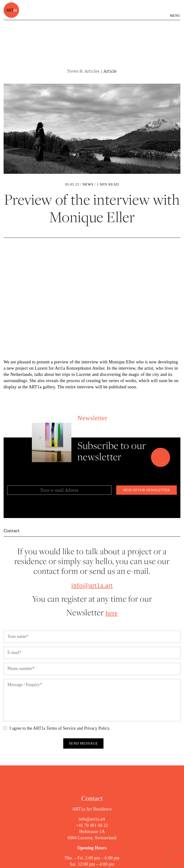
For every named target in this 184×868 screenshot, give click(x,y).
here (112, 613)
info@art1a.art (92, 585)
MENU (175, 16)
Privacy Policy (97, 728)
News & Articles (84, 71)
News (88, 184)
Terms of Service (61, 728)
